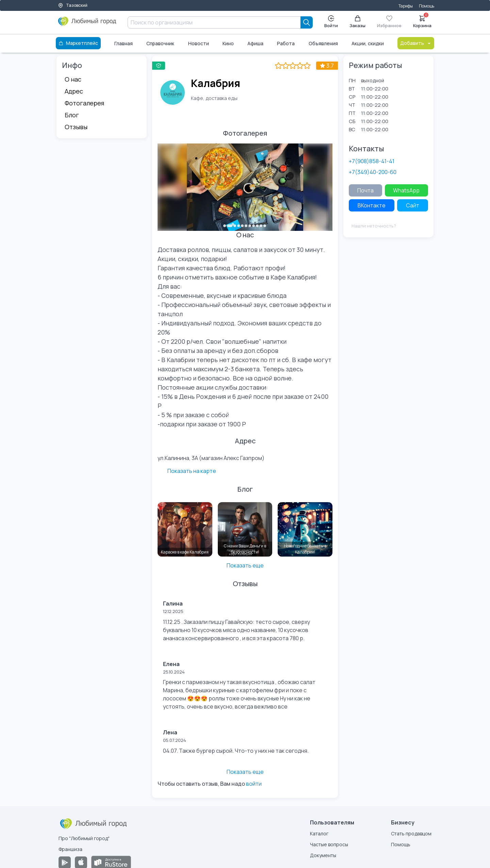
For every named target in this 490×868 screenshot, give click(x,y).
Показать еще (245, 553)
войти (254, 771)
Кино (228, 43)
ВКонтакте (372, 205)
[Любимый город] (87, 24)
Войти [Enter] (331, 22)
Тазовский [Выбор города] (73, 5)
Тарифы (406, 6)
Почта (365, 190)
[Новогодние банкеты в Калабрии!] (305, 517)
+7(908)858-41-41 (372, 161)
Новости (199, 43)
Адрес (74, 91)
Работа (286, 43)
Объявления (323, 43)
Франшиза (70, 837)
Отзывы (76, 127)
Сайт (413, 205)
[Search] (307, 22)
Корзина (422, 21)
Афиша (255, 43)
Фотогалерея (84, 103)
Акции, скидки (368, 43)
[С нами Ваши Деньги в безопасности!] (245, 517)
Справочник (160, 43)
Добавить (416, 43)
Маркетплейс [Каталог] (78, 43)
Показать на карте (305, 457)
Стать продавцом (411, 821)
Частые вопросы (329, 832)
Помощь (427, 6)
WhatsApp (406, 190)
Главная (124, 43)
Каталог (319, 821)
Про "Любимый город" (84, 826)
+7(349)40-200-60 (373, 172)
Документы (323, 843)
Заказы (357, 22)
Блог (72, 115)
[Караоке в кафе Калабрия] (185, 517)
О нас (73, 79)
